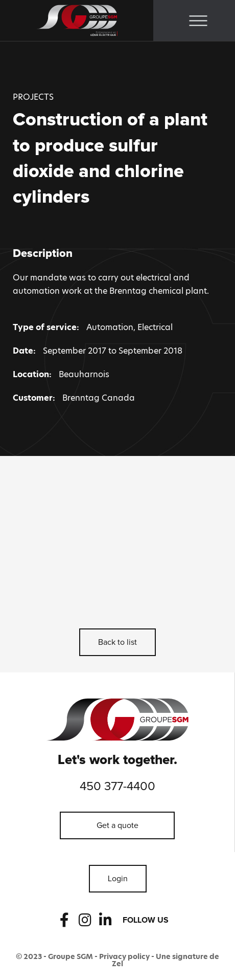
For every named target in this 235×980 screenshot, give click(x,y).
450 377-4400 (118, 787)
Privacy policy (124, 956)
